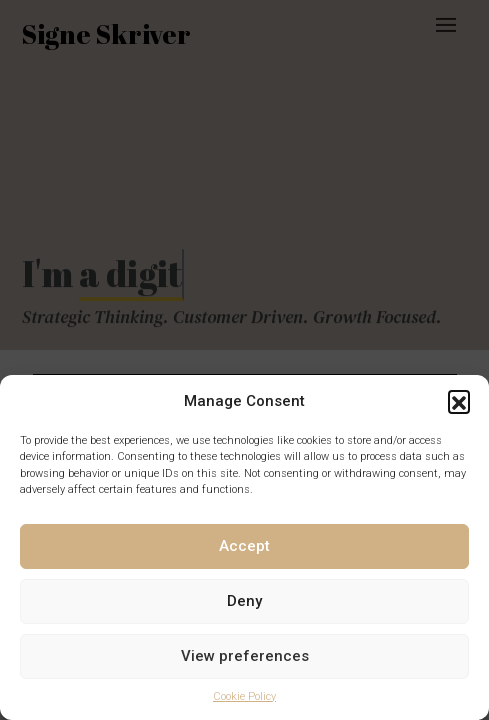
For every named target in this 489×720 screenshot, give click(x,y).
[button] (459, 401)
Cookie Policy (244, 696)
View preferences (245, 656)
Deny (244, 601)
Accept (244, 546)
